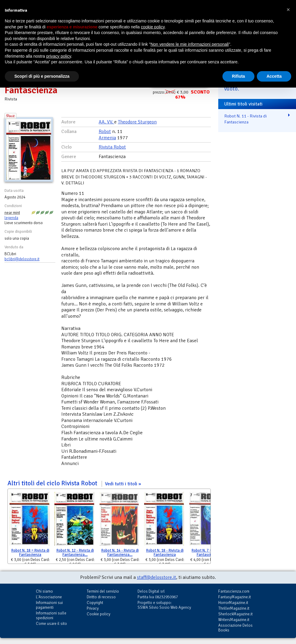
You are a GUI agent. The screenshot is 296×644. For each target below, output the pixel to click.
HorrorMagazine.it (233, 603)
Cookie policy (99, 614)
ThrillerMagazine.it (234, 608)
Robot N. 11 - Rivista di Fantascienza (245, 119)
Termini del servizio (103, 591)
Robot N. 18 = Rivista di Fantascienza (30, 553)
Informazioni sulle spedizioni (51, 615)
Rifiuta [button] (239, 76)
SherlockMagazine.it (235, 614)
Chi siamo (44, 591)
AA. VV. (106, 122)
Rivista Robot (112, 147)
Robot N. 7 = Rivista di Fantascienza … (210, 553)
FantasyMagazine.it (235, 597)
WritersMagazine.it (234, 620)
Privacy (93, 608)
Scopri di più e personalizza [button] (42, 76)
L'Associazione (49, 597)
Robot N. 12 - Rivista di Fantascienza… (75, 553)
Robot (105, 131)
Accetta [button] (274, 76)
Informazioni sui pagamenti (49, 605)
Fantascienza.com (234, 591)
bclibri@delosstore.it (22, 259)
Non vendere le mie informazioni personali (189, 44)
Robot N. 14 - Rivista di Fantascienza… (120, 553)
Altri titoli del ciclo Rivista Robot (74, 483)
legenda (11, 218)
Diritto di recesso (101, 597)
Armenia (107, 138)
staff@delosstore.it (157, 577)
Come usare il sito (51, 624)
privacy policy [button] (59, 56)
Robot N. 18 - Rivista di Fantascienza (165, 553)
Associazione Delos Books (235, 628)
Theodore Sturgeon (137, 122)
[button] (288, 10)
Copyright (95, 603)
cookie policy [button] (153, 27)
